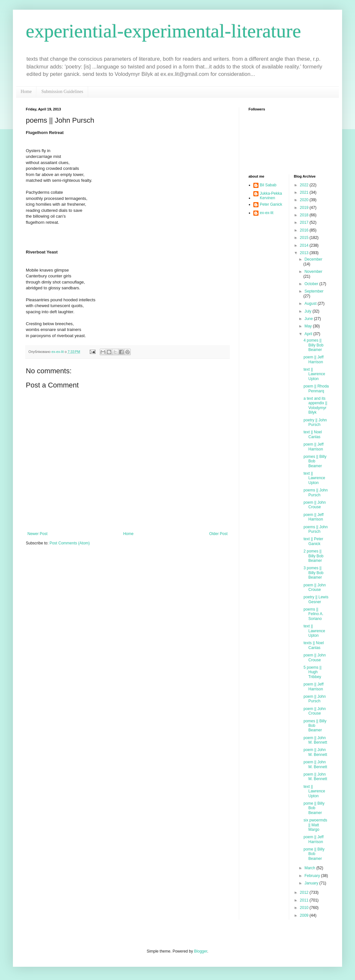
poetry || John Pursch (315, 422)
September (314, 291)
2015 (305, 238)
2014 (305, 245)
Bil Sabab (268, 185)
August (311, 304)
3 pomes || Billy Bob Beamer (313, 573)
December (313, 259)
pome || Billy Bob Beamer (314, 808)
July (308, 311)
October (312, 284)
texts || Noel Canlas (314, 645)
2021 (305, 192)
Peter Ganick (271, 204)
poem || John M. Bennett (315, 740)
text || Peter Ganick (313, 541)
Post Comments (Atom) (70, 543)
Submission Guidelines (62, 92)
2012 (305, 892)
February (313, 876)
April (309, 334)
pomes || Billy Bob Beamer (315, 461)
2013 (305, 253)
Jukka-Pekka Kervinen (271, 196)
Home (26, 92)
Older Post (218, 534)
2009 (305, 915)
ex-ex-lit (267, 213)
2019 (305, 208)
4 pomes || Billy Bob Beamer (313, 345)
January (312, 883)
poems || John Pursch (315, 492)
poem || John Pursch (314, 699)
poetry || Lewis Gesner (316, 599)
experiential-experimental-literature (163, 31)
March (310, 868)
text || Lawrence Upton (314, 374)
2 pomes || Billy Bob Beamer (313, 556)
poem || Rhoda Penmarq (316, 388)
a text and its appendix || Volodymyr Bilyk (315, 405)
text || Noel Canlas (313, 434)
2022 (305, 185)
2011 (305, 900)
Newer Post (37, 534)
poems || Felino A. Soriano (313, 614)
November (313, 272)
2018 (305, 215)
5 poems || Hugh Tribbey (312, 672)
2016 (305, 230)
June (309, 319)
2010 (305, 908)
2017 (305, 222)
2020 (305, 200)
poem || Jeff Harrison (313, 359)
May (309, 326)
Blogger (201, 951)
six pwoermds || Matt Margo (315, 825)
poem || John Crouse (314, 505)
